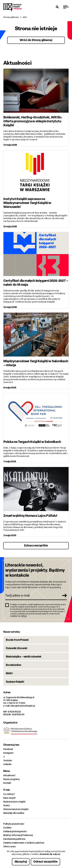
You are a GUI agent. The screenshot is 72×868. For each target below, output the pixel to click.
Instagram (8, 753)
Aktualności (9, 775)
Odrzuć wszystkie (45, 862)
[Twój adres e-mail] (32, 595)
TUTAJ (24, 616)
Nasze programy (11, 779)
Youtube (8, 760)
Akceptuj (21, 862)
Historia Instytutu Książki (16, 809)
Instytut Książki (12, 7)
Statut (7, 805)
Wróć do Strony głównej (36, 40)
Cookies (7, 828)
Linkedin (7, 764)
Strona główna (11, 17)
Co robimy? (9, 794)
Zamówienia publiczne (14, 839)
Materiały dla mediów (14, 813)
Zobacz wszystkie (36, 545)
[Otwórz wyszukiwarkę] (57, 7)
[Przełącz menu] (66, 7)
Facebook (8, 749)
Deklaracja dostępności (15, 831)
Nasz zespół (9, 798)
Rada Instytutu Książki (14, 802)
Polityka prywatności (14, 824)
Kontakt (7, 783)
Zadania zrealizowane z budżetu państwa (24, 843)
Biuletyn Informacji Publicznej (18, 835)
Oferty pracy (10, 846)
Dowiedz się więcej (50, 854)
